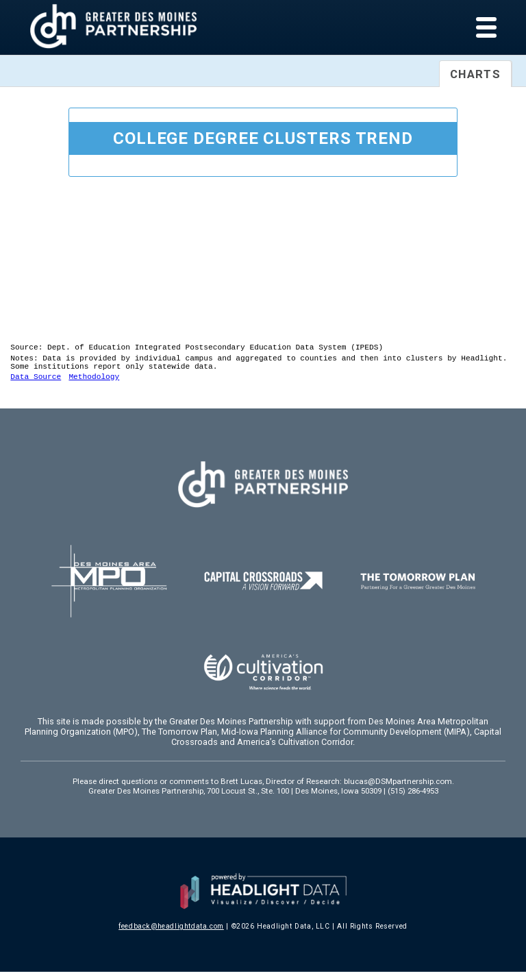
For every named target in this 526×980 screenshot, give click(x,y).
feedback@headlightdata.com (171, 934)
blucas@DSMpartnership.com (398, 789)
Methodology (94, 384)
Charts (475, 74)
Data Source (36, 384)
